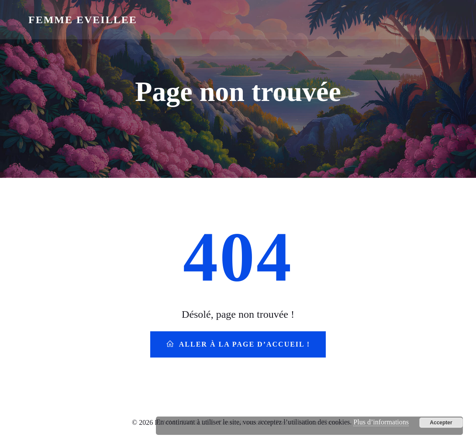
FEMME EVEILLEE (83, 20)
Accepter (441, 423)
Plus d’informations (381, 422)
